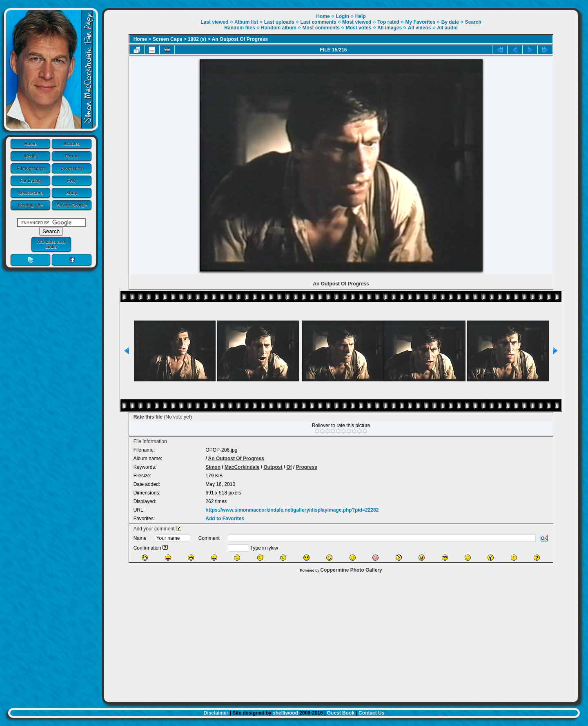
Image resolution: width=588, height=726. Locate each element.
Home (30, 144)
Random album (279, 28)
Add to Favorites (225, 519)
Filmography (30, 168)
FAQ (72, 180)
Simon (213, 467)
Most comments (321, 28)
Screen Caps (168, 39)
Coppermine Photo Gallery (351, 570)
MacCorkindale (242, 467)
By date (450, 22)
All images (390, 28)
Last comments (318, 22)
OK (544, 538)
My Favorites (420, 22)
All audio (447, 28)
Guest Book (341, 713)
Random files (239, 28)
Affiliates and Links (51, 244)
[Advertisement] (341, 635)
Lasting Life (30, 205)
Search (473, 22)
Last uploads (279, 22)
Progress (307, 467)
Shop (72, 193)
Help (361, 16)
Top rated (388, 22)
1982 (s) (197, 39)
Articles (72, 144)
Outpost (273, 467)
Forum (72, 156)
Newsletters (30, 193)
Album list (246, 22)
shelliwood (285, 713)
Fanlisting (30, 180)
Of (289, 467)
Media (30, 156)
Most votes (359, 28)
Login (342, 16)
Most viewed (357, 22)
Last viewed (214, 22)
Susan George (72, 205)
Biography (72, 168)
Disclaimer (216, 713)
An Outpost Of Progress (240, 39)
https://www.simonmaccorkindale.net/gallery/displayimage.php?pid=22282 (292, 510)
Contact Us (371, 713)
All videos (420, 28)
